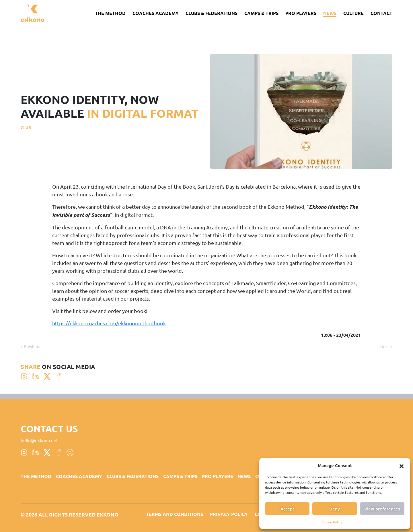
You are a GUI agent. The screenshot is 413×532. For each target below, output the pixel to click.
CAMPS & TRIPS (261, 13)
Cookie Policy (332, 522)
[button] (402, 465)
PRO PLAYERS (301, 13)
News (330, 13)
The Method (110, 13)
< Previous (30, 346)
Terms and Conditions (175, 514)
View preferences (382, 509)
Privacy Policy (229, 514)
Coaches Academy (156, 13)
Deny (335, 509)
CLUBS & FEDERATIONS (212, 13)
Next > (386, 346)
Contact (381, 13)
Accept (287, 509)
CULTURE (353, 13)
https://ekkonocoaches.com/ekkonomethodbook (109, 323)
